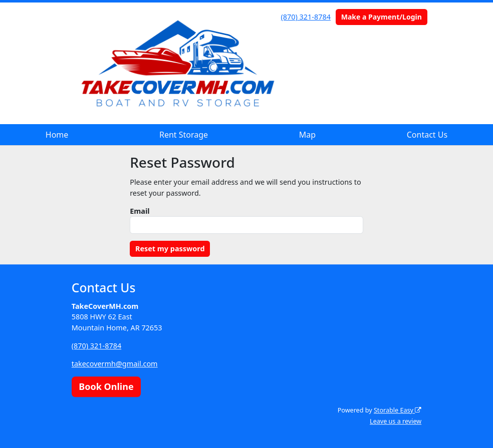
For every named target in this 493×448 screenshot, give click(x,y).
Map (307, 135)
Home (57, 135)
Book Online (106, 386)
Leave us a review (396, 421)
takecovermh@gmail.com (115, 364)
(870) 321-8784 (306, 17)
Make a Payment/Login (382, 17)
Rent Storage (184, 135)
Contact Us (427, 135)
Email (140, 211)
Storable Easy (398, 410)
